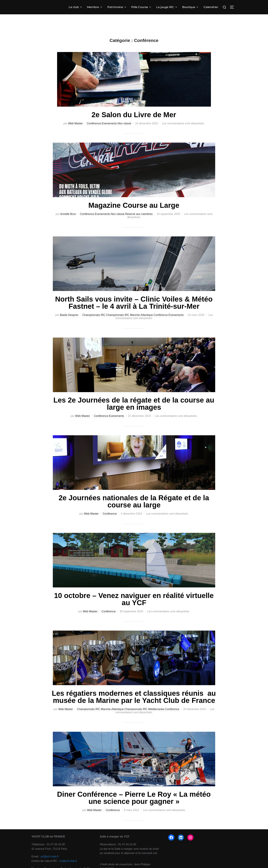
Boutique (191, 7)
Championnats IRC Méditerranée (144, 709)
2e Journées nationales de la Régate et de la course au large (134, 501)
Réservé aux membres (139, 214)
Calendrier (211, 7)
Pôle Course (142, 7)
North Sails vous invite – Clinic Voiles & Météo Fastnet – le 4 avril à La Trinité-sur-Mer (134, 303)
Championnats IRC (94, 315)
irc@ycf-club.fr (68, 861)
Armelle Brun (68, 214)
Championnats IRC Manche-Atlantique (129, 315)
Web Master (75, 123)
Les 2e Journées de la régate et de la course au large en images (134, 404)
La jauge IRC (167, 7)
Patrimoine (117, 7)
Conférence (94, 123)
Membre (95, 7)
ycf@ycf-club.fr (50, 856)
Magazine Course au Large (134, 205)
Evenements (109, 123)
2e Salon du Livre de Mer (134, 115)
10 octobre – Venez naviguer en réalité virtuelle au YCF (134, 599)
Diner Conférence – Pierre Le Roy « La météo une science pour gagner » (134, 798)
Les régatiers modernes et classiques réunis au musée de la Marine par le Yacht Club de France (134, 697)
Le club (76, 7)
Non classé (124, 123)
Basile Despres (69, 315)
